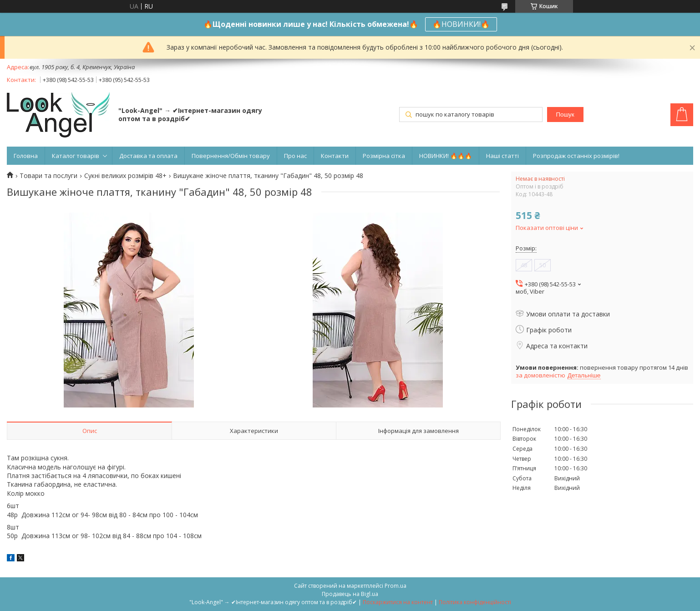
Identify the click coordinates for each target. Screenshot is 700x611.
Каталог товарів (76, 156)
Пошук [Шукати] (565, 115)
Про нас (295, 156)
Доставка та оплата (148, 156)
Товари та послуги (48, 176)
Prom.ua (396, 586)
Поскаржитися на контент (398, 602)
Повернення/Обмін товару (231, 156)
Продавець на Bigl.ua (350, 594)
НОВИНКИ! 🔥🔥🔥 (446, 156)
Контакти (335, 156)
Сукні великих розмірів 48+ (125, 176)
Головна (26, 156)
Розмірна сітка (384, 156)
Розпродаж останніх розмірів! (576, 156)
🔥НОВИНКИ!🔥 (461, 24)
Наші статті (502, 156)
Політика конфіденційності (475, 602)
